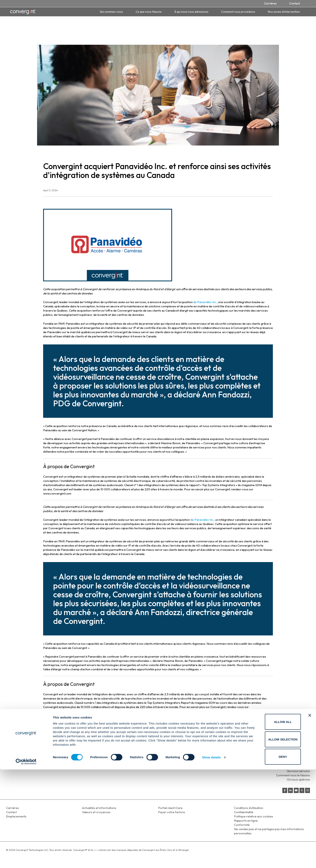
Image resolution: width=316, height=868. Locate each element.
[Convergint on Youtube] (296, 790)
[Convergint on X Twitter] (302, 790)
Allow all (272, 820)
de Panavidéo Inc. (205, 302)
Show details (212, 856)
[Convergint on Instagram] (308, 790)
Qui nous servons (298, 771)
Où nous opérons (298, 779)
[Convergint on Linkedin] (290, 790)
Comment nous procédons (238, 12)
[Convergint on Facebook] (285, 790)
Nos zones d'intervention (284, 12)
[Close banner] (310, 814)
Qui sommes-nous (111, 12)
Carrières (270, 3)
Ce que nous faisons (149, 12)
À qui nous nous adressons (191, 12)
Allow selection (272, 838)
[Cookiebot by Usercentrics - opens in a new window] (26, 860)
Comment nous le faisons (293, 775)
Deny (272, 855)
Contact (295, 3)
